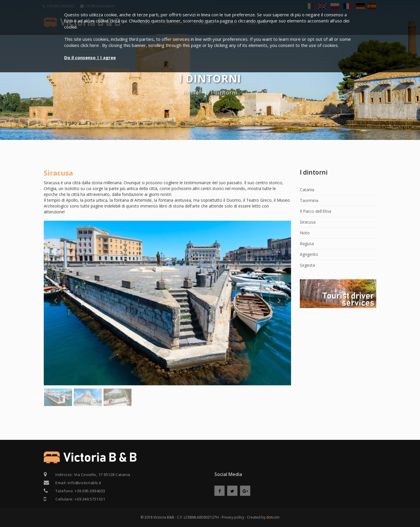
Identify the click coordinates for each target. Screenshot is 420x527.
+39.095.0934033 (90, 491)
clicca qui (118, 21)
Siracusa (308, 222)
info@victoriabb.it (84, 483)
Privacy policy (233, 517)
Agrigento (309, 254)
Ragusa (307, 244)
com (273, 517)
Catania (307, 190)
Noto (305, 233)
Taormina (309, 200)
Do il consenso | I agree (90, 57)
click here (90, 45)
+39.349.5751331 (90, 499)
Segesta (307, 265)
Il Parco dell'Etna (315, 211)
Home (191, 92)
